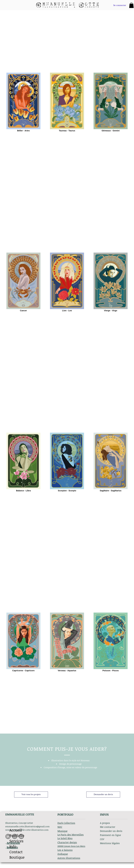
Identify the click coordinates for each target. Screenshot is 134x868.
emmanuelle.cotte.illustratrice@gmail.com (27, 826)
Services (16, 841)
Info (13, 846)
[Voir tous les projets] (31, 795)
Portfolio (17, 835)
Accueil (16, 830)
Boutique (17, 857)
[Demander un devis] (103, 795)
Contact (16, 852)
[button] (131, 5)
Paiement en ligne (110, 835)
